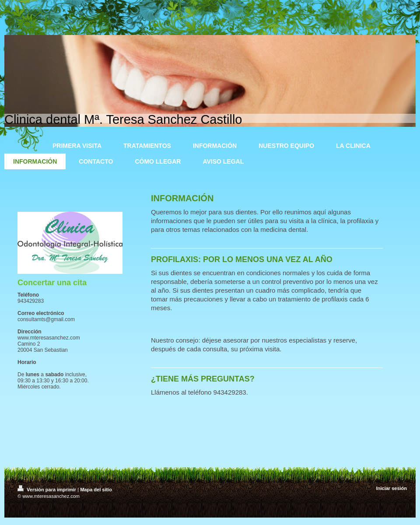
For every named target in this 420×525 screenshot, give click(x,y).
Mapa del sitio (96, 490)
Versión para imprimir (47, 490)
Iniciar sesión (392, 488)
